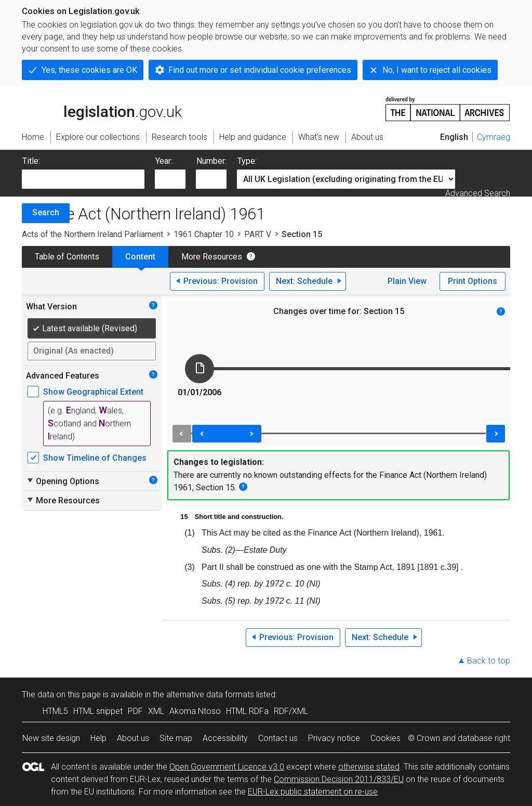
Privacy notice (334, 738)
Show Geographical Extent (93, 392)
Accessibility (225, 738)
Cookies (385, 738)
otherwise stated (369, 767)
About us (133, 738)
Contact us (278, 738)
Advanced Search (478, 193)
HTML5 (55, 711)
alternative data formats (210, 694)
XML (156, 711)
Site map (176, 738)
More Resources (212, 257)
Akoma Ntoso (195, 711)
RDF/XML (291, 711)
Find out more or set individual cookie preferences (260, 70)
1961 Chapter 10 (204, 234)
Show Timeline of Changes (95, 458)
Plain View (407, 281)
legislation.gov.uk (102, 108)
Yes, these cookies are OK (89, 70)
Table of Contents (67, 257)
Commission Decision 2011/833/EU (339, 779)
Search (46, 212)
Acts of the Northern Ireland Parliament (92, 234)
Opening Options (63, 481)
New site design (51, 738)
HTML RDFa (247, 711)
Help (98, 738)
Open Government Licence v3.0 (227, 767)
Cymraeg (494, 137)
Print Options (473, 281)
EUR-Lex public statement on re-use (313, 792)
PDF (135, 711)
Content (140, 257)
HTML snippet (98, 711)
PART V (258, 234)
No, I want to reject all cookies (437, 70)
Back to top (489, 661)
